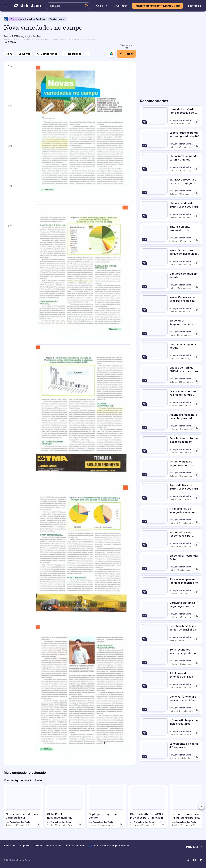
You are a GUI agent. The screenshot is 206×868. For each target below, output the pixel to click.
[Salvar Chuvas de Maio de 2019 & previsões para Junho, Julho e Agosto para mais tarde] (197, 216)
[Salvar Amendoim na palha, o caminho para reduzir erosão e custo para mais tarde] (197, 428)
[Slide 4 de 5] (19, 203)
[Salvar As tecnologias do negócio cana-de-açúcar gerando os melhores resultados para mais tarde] (197, 475)
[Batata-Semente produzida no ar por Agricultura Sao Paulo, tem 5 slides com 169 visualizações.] (171, 234)
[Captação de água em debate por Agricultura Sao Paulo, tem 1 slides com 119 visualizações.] (171, 351)
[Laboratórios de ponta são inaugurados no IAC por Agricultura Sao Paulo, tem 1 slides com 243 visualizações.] (171, 140)
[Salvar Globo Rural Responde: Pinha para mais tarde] (197, 569)
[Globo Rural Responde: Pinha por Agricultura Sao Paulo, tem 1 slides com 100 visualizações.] (171, 563)
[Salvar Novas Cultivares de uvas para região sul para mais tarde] (197, 310)
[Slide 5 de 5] (19, 243)
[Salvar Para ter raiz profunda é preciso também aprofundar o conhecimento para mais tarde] (197, 451)
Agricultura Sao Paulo (35, 19)
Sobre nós (10, 846)
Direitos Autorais (75, 846)
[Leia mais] (10, 42)
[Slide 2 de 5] (19, 123)
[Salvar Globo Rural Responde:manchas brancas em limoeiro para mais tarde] (197, 334)
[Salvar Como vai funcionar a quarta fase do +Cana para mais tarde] (197, 710)
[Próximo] (202, 806)
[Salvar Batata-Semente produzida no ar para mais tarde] (197, 240)
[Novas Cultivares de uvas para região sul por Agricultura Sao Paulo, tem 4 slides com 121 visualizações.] (171, 304)
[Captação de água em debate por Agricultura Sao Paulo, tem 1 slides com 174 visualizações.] (171, 281)
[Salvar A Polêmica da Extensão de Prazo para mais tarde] (197, 686)
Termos (38, 846)
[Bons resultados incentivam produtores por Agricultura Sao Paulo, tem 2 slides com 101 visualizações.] (171, 657)
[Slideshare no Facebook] (194, 860)
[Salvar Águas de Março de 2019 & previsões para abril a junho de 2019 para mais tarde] (197, 498)
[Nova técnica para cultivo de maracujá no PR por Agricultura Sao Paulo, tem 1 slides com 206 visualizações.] (171, 257)
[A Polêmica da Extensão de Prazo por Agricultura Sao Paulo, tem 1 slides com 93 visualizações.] (171, 680)
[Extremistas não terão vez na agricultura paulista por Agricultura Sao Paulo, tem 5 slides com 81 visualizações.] (171, 398)
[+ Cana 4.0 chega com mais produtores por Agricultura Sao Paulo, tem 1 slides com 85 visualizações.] (171, 727)
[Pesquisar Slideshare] (69, 6)
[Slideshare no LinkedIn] (201, 860)
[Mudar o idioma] (102, 6)
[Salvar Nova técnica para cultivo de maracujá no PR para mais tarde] (197, 263)
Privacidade (54, 846)
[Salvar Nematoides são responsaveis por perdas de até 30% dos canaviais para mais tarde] (197, 545)
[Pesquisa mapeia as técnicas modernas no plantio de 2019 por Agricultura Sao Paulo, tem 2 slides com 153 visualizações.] (171, 586)
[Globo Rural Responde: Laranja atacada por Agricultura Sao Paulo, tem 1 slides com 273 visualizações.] (171, 163)
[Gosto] (9, 54)
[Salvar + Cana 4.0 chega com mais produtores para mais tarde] (197, 733)
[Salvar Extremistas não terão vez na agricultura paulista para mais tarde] (197, 404)
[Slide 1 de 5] (19, 83)
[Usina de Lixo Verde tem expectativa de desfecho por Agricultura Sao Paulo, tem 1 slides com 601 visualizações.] (171, 116)
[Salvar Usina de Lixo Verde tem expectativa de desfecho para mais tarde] (197, 122)
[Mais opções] (88, 54)
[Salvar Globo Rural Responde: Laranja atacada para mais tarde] (197, 169)
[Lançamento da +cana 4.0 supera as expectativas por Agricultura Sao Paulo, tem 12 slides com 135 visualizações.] (171, 751)
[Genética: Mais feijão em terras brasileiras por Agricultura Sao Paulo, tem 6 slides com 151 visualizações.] (171, 633)
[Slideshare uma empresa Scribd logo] (27, 6)
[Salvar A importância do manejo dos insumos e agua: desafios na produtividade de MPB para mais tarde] (197, 522)
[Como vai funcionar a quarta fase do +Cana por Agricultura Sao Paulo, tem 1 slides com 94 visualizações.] (171, 704)
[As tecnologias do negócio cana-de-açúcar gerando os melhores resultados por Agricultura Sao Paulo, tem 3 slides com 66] (171, 469)
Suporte (25, 846)
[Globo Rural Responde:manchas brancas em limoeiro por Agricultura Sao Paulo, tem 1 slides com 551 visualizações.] (171, 328)
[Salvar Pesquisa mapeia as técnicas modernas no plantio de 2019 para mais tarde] (197, 592)
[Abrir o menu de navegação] (6, 6)
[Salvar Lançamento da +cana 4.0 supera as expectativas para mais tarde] (197, 757)
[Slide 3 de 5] (19, 163)
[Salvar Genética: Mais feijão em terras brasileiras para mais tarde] (197, 639)
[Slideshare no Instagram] (188, 860)
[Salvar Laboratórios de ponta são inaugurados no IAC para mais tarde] (197, 146)
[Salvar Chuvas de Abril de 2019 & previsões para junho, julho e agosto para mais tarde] (197, 381)
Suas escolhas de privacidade (109, 846)
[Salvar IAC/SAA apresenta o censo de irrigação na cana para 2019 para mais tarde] (197, 193)
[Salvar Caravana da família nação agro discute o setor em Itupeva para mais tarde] (197, 616)
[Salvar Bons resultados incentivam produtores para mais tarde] (197, 663)
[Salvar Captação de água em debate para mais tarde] (197, 287)
